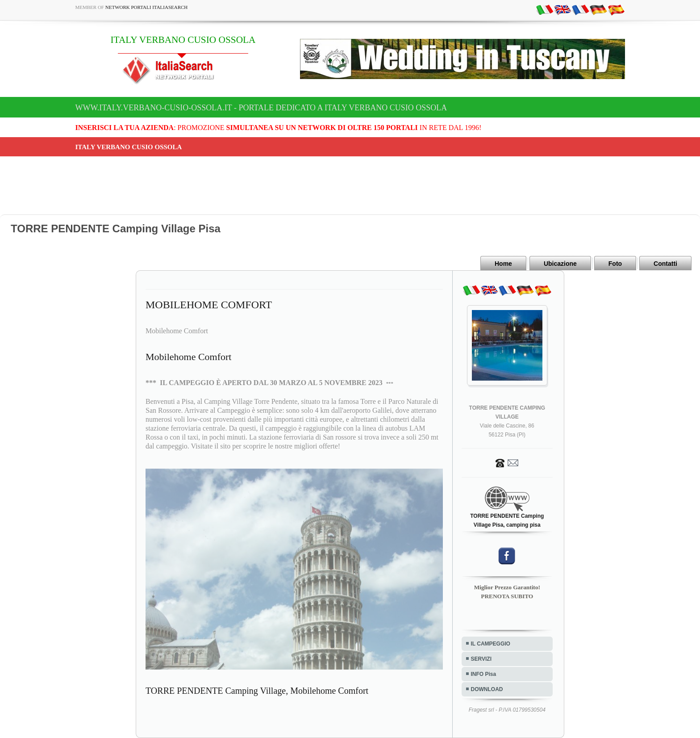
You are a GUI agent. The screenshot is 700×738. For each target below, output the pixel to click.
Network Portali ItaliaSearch (147, 7)
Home (503, 264)
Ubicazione (560, 264)
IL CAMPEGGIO (491, 644)
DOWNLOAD (487, 689)
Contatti (665, 264)
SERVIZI (481, 659)
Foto (615, 264)
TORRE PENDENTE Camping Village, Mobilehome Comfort (257, 691)
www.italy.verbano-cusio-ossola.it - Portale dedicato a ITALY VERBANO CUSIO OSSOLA (261, 108)
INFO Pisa (484, 674)
